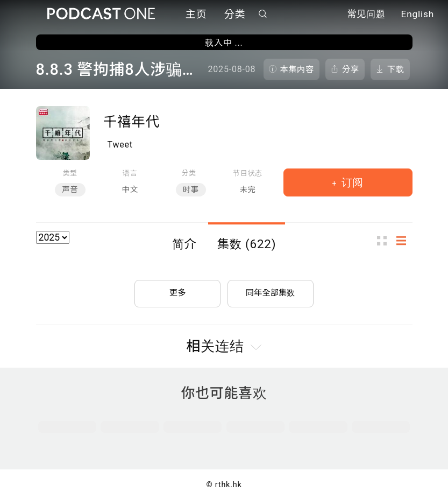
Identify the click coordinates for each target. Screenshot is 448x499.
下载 (396, 69)
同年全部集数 (271, 290)
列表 (404, 240)
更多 (177, 290)
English (418, 15)
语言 (130, 173)
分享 (351, 69)
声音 (70, 190)
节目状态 (248, 173)
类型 (70, 173)
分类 (235, 15)
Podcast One (101, 14)
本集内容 (297, 69)
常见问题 (366, 15)
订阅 (351, 182)
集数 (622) (247, 244)
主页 (196, 15)
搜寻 (262, 14)
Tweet (120, 145)
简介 (184, 244)
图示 (385, 240)
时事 (191, 190)
